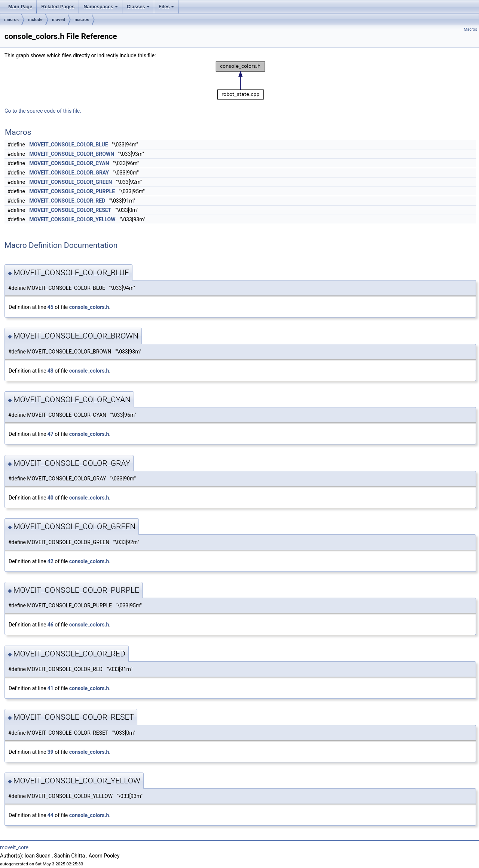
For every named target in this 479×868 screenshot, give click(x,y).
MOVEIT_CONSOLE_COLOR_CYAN (69, 163)
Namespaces (101, 7)
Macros (470, 29)
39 (51, 752)
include (35, 19)
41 (51, 688)
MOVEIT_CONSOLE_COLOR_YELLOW (72, 219)
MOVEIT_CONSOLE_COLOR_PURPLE (72, 191)
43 (51, 371)
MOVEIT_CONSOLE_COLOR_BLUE (68, 145)
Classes (138, 7)
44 (51, 815)
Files (167, 7)
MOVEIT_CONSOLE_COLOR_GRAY (69, 173)
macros (11, 19)
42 (51, 561)
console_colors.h (89, 307)
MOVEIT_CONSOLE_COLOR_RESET (70, 210)
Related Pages (58, 7)
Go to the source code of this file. (43, 111)
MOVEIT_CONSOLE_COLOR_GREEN (71, 182)
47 (51, 434)
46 (51, 625)
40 (51, 498)
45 (51, 307)
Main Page (20, 7)
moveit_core (14, 847)
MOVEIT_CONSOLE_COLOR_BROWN (72, 154)
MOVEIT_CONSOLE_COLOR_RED (67, 201)
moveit (59, 19)
